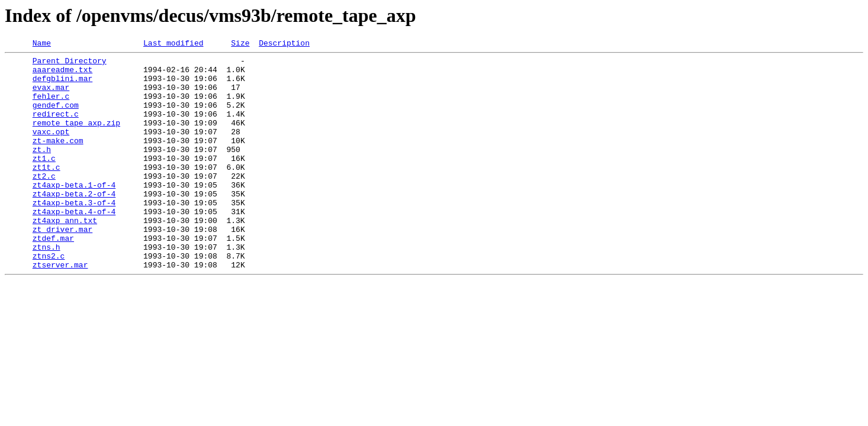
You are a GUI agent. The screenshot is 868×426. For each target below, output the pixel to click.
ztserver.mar (60, 309)
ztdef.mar (53, 277)
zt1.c (44, 181)
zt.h (42, 170)
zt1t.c (46, 192)
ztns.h (46, 288)
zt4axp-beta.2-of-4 (74, 224)
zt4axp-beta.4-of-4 (74, 245)
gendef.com (56, 117)
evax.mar (51, 96)
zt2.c (44, 202)
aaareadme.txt (62, 75)
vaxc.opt (51, 149)
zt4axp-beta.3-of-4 (74, 234)
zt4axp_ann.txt (65, 256)
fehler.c (51, 106)
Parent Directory (70, 64)
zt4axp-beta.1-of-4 (74, 213)
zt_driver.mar (62, 266)
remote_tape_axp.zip (76, 138)
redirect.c (56, 128)
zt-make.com (58, 160)
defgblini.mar (62, 85)
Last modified (173, 44)
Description (284, 44)
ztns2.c (49, 298)
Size (240, 44)
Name (42, 44)
